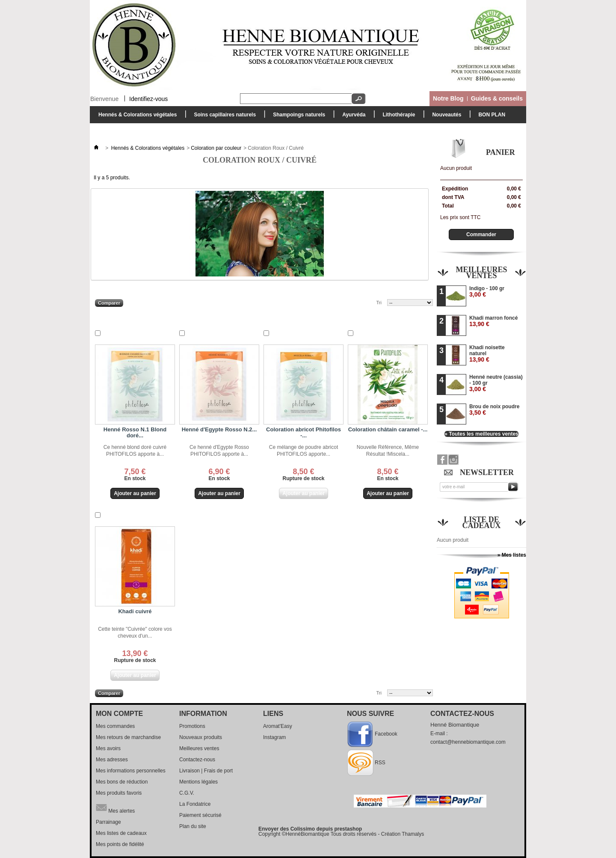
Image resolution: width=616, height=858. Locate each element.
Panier (500, 152)
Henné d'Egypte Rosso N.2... (219, 429)
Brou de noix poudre (494, 410)
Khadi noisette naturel (487, 354)
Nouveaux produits (201, 737)
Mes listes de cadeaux (121, 833)
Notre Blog (448, 98)
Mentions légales (198, 782)
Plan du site (193, 826)
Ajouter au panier (133, 493)
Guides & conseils (497, 98)
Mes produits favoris (119, 793)
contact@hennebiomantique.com (468, 742)
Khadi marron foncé (493, 321)
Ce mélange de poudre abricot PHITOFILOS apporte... (304, 451)
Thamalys (413, 834)
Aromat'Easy (278, 726)
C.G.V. (187, 793)
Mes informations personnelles (131, 771)
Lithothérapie (397, 117)
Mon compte (119, 714)
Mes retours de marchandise (128, 737)
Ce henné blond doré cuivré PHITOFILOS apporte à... (135, 451)
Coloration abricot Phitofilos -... (304, 432)
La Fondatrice (195, 804)
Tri (379, 303)
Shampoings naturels (297, 117)
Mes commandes (115, 726)
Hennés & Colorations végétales (135, 117)
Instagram (274, 737)
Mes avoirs (108, 748)
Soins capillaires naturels (223, 117)
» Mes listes (512, 555)
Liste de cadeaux (482, 523)
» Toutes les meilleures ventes (481, 434)
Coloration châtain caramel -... (388, 429)
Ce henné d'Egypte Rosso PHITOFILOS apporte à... (219, 451)
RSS (380, 763)
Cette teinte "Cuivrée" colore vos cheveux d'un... (135, 632)
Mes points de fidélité (120, 844)
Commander (481, 235)
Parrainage (108, 822)
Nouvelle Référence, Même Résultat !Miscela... (388, 451)
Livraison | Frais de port (206, 771)
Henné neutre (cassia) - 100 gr (496, 383)
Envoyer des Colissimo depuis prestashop (310, 829)
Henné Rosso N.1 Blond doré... (135, 432)
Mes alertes (115, 808)
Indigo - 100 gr (487, 292)
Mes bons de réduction (122, 782)
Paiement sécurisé (200, 815)
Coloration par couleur (216, 148)
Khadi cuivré (135, 611)
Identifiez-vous (148, 98)
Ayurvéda (352, 117)
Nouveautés (447, 115)
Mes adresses (112, 760)
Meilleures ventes (481, 273)
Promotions (192, 726)
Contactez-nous (197, 760)
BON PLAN (492, 115)
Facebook (386, 734)
